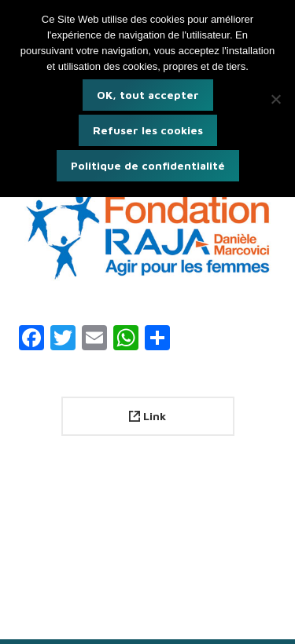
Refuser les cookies (148, 130)
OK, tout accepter (148, 95)
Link (147, 416)
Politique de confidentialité (148, 165)
